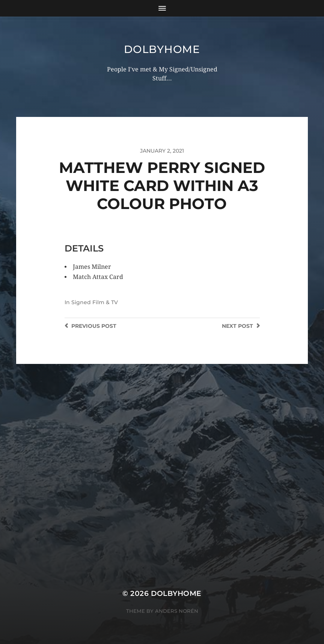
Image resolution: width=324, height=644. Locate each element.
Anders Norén (177, 611)
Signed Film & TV (95, 302)
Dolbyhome (162, 49)
